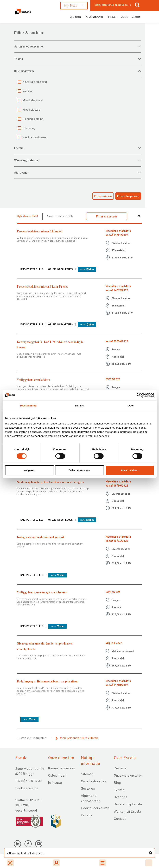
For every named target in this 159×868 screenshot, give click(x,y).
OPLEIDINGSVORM (24, 71)
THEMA (19, 59)
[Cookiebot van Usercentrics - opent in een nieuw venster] (139, 395)
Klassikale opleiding (35, 82)
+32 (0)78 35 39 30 (28, 781)
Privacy (86, 815)
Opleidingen (76, 17)
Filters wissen (103, 196)
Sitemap (87, 774)
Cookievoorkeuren (95, 808)
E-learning (29, 128)
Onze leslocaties (94, 781)
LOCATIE (19, 148)
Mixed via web (31, 110)
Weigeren (29, 470)
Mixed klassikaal (33, 100)
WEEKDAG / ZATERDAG (27, 160)
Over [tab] (131, 406)
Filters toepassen (128, 196)
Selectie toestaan (79, 470)
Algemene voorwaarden (91, 798)
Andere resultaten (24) (60, 216)
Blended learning (33, 119)
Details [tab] (79, 406)
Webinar (28, 91)
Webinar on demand (35, 137)
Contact (136, 17)
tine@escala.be (27, 788)
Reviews (120, 768)
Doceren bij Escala (128, 804)
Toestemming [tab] (28, 406)
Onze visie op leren (128, 775)
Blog (117, 782)
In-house (112, 17)
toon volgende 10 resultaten (79, 738)
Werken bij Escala (127, 811)
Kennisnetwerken (94, 17)
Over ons (121, 797)
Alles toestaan (130, 470)
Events (124, 17)
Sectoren (88, 788)
